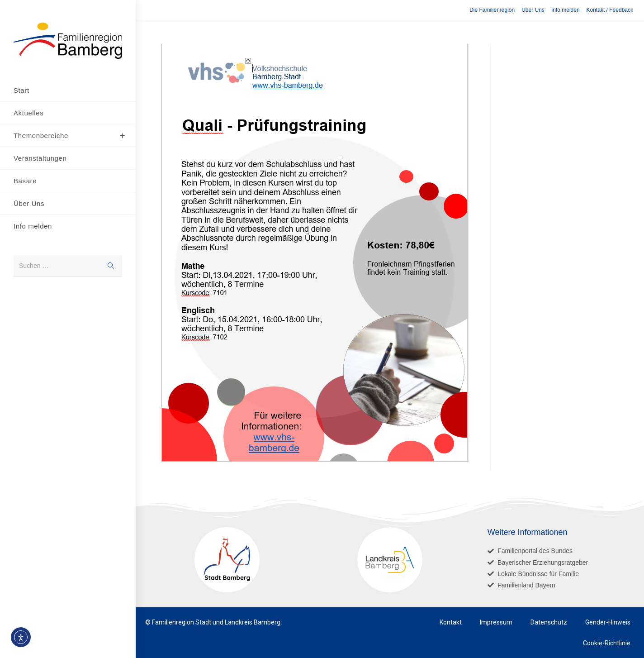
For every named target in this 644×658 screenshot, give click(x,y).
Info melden (566, 10)
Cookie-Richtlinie (607, 643)
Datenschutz (549, 622)
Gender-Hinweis (608, 622)
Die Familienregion (492, 10)
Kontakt (451, 622)
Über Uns (533, 10)
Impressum (496, 622)
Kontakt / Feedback (610, 10)
